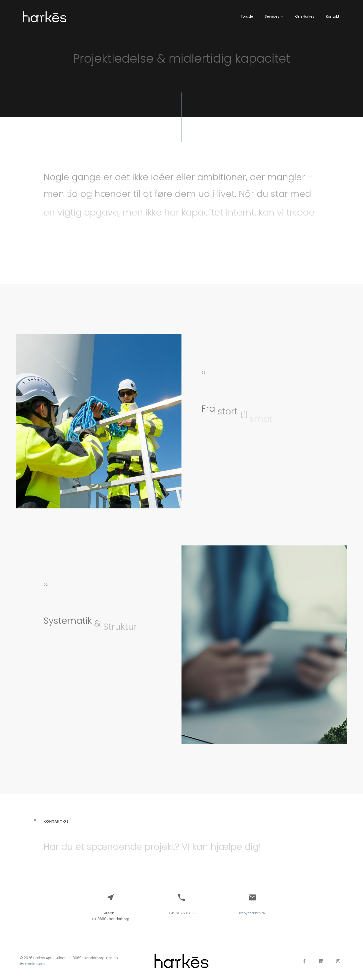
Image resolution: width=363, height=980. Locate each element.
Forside (247, 16)
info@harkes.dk (252, 913)
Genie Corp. (35, 964)
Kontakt (333, 16)
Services (272, 16)
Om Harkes (305, 16)
